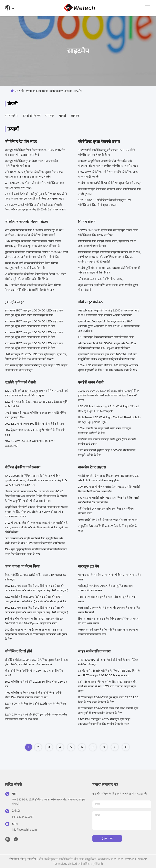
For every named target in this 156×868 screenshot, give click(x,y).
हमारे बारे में (11, 116)
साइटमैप (32, 859)
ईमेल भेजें (107, 839)
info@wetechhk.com (24, 830)
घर (16, 91)
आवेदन (75, 116)
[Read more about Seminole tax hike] (115, 747)
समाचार (50, 116)
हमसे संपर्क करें (32, 116)
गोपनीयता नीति (17, 859)
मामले (62, 116)
